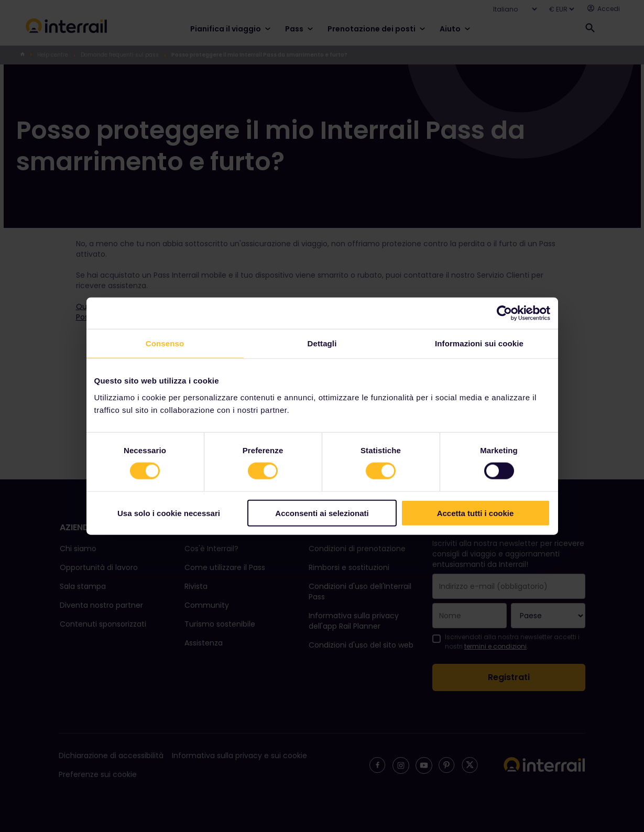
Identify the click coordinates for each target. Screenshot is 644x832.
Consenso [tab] (165, 343)
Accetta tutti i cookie (476, 513)
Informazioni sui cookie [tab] (479, 343)
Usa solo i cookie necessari (169, 513)
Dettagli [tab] (322, 343)
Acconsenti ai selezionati (322, 513)
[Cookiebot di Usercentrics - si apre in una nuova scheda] (504, 313)
